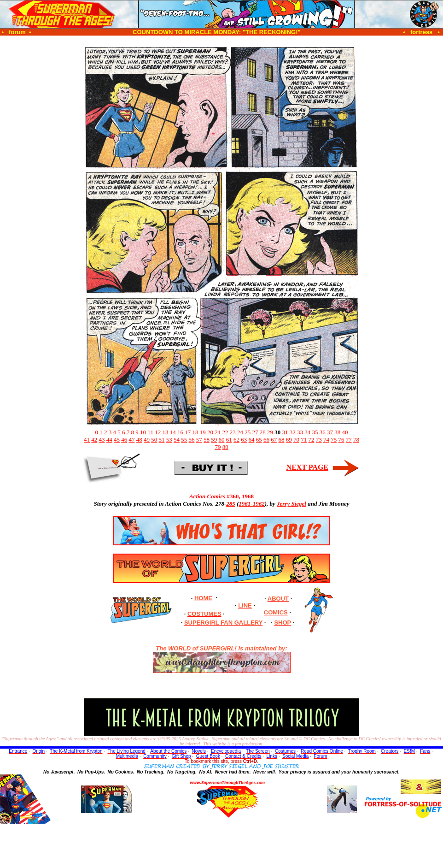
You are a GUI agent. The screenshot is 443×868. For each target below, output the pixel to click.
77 (349, 440)
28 (263, 432)
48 (139, 440)
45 (117, 440)
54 (177, 440)
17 (188, 432)
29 (270, 432)
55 (184, 440)
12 (158, 432)
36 (323, 432)
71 (304, 440)
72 (312, 440)
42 (94, 440)
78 (356, 440)
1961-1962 (251, 504)
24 (240, 432)
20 (210, 432)
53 (169, 440)
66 (266, 440)
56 (192, 440)
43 (102, 440)
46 (124, 440)
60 (222, 440)
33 (300, 432)
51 (162, 440)
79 (218, 447)
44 (109, 440)
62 (236, 440)
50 (154, 440)
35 (315, 432)
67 (274, 440)
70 (296, 440)
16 (180, 432)
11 (150, 432)
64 (252, 440)
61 (229, 440)
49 (147, 440)
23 (233, 432)
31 (285, 432)
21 (218, 432)
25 (248, 432)
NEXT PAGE (307, 467)
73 (319, 440)
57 (199, 440)
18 (195, 432)
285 (231, 504)
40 (345, 432)
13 (165, 432)
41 (87, 440)
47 (132, 440)
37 (330, 432)
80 (225, 447)
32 (293, 432)
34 (307, 432)
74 (326, 440)
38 (337, 432)
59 (214, 440)
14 (173, 432)
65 (259, 440)
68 (282, 440)
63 (244, 440)
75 (334, 440)
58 (207, 440)
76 (341, 440)
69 (289, 440)
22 (225, 432)
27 (255, 432)
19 (203, 432)
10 (143, 432)
